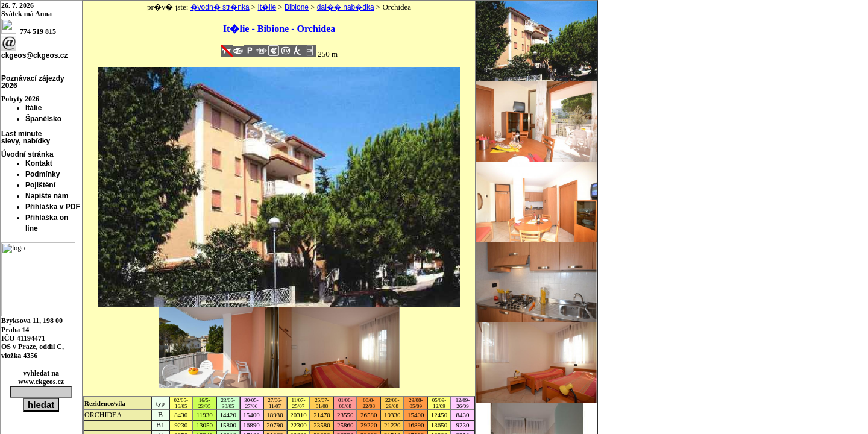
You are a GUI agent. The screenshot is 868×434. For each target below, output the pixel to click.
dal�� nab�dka (346, 7)
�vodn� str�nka (220, 7)
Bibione (297, 7)
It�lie (267, 7)
